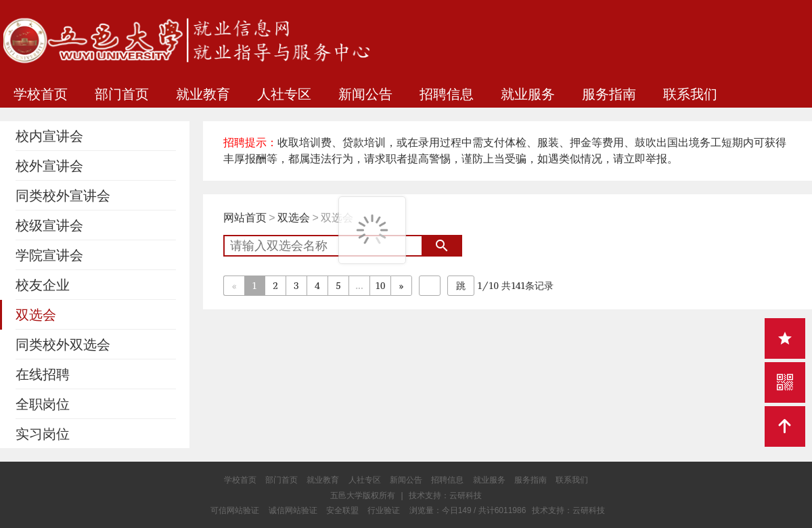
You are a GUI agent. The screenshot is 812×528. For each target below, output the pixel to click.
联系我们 (690, 94)
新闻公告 (365, 94)
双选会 (294, 218)
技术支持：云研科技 (568, 510)
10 (381, 285)
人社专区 (284, 94)
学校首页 (41, 94)
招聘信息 (447, 94)
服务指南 (609, 94)
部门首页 (122, 94)
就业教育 (203, 94)
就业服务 (528, 94)
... (359, 285)
